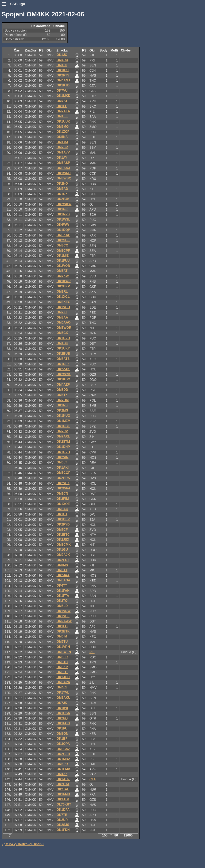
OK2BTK (63, 631)
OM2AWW (64, 621)
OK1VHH (63, 307)
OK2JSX (63, 540)
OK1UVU (63, 338)
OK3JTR (63, 799)
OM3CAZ (63, 749)
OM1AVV (63, 152)
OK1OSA (63, 713)
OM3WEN (64, 652)
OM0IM (62, 636)
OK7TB (62, 815)
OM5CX (62, 333)
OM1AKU (63, 698)
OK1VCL (63, 616)
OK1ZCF (63, 132)
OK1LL (62, 106)
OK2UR (62, 820)
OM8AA (62, 317)
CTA (93, 779)
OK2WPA (63, 488)
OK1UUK (63, 121)
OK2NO (62, 184)
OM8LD (62, 657)
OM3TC (62, 662)
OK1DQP (63, 230)
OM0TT (62, 570)
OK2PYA (63, 784)
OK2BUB (63, 354)
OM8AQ (62, 509)
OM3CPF (63, 251)
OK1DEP (63, 519)
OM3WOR (64, 328)
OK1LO (62, 626)
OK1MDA (63, 759)
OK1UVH (63, 452)
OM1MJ (62, 142)
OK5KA (62, 137)
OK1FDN (63, 830)
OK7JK (62, 703)
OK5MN (62, 565)
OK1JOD (63, 677)
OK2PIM (63, 499)
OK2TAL (63, 789)
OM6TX (62, 395)
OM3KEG (63, 302)
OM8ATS (63, 359)
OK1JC (62, 55)
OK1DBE (63, 426)
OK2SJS (63, 825)
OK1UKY (63, 348)
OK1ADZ (63, 779)
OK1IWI (62, 708)
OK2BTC (63, 535)
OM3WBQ (64, 178)
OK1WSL (63, 219)
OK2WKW (64, 204)
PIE (92, 652)
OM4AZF (63, 385)
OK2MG (62, 410)
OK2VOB (63, 266)
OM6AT (62, 271)
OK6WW (63, 225)
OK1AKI (62, 468)
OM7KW (63, 276)
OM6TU (62, 642)
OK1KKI (62, 70)
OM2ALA (63, 111)
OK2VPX (63, 483)
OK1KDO (63, 379)
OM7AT (62, 101)
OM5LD (62, 606)
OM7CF (62, 530)
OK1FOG (63, 723)
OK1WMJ (63, 173)
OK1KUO (63, 416)
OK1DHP (63, 447)
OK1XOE (63, 504)
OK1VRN (63, 647)
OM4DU (62, 60)
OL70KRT (64, 804)
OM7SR (62, 147)
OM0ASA (63, 580)
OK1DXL (63, 194)
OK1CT (62, 514)
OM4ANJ (63, 80)
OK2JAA (63, 575)
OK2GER (63, 754)
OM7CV (62, 431)
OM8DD (62, 390)
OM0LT (62, 462)
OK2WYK (63, 374)
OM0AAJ (63, 168)
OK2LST (63, 560)
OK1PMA (63, 769)
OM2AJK (63, 555)
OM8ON (62, 734)
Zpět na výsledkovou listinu (23, 844)
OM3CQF (63, 473)
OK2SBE (63, 240)
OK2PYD (63, 524)
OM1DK (62, 343)
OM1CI (62, 65)
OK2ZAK (63, 369)
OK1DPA (63, 810)
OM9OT (62, 672)
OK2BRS (63, 478)
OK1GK (62, 209)
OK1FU (62, 728)
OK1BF (62, 739)
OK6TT (62, 585)
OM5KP (62, 667)
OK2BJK (63, 199)
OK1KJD (63, 85)
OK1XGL (63, 297)
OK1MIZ (62, 256)
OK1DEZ (63, 364)
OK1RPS (63, 214)
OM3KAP (63, 235)
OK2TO (62, 601)
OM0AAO (63, 322)
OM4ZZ (62, 774)
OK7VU (62, 91)
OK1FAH (63, 591)
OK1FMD (63, 794)
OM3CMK (64, 545)
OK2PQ (62, 718)
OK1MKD (63, 96)
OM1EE (62, 116)
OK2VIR (62, 457)
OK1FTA (63, 596)
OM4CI (62, 687)
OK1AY (62, 158)
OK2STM (63, 442)
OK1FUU (63, 261)
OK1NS (62, 405)
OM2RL (62, 291)
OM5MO (62, 127)
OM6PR (62, 764)
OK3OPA (63, 744)
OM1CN (62, 493)
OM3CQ (62, 245)
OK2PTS (63, 75)
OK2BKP (63, 286)
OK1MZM (63, 421)
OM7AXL (63, 436)
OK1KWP (63, 281)
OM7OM (62, 400)
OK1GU (62, 550)
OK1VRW (63, 611)
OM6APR (63, 682)
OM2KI (62, 312)
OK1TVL (63, 692)
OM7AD (62, 189)
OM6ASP (63, 163)
